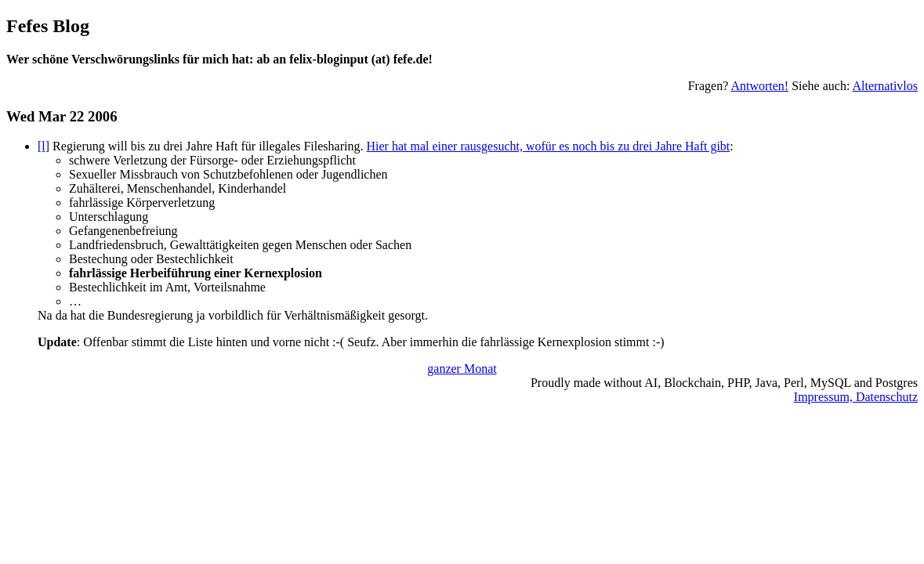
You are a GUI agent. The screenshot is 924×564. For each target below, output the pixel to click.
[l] (43, 146)
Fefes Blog (48, 26)
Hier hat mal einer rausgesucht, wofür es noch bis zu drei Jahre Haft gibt (548, 146)
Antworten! (759, 86)
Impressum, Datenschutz (856, 397)
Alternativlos (885, 86)
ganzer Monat (462, 369)
